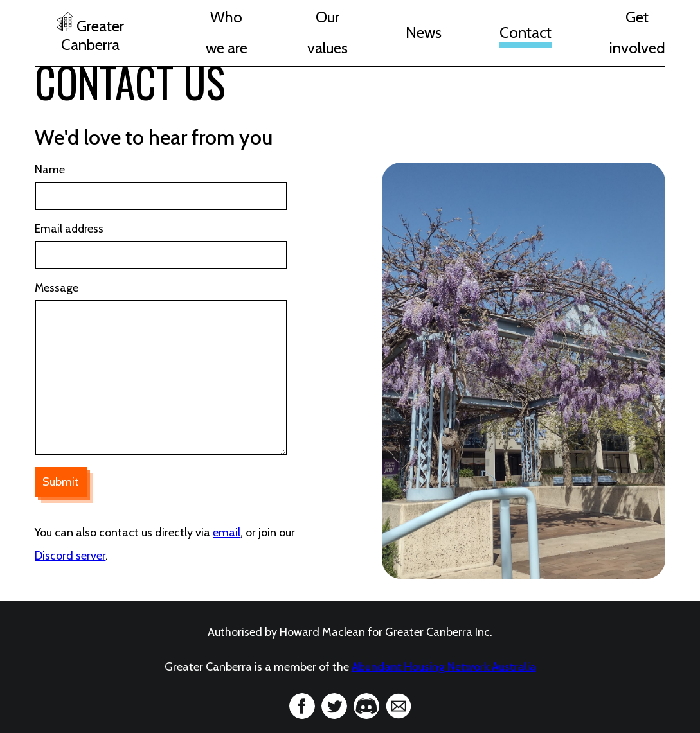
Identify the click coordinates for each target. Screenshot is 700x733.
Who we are (227, 32)
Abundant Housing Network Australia (444, 667)
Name (50, 169)
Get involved (637, 32)
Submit (61, 482)
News (424, 32)
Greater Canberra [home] (90, 33)
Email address (69, 228)
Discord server (70, 556)
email (227, 533)
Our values (328, 32)
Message (57, 287)
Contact (525, 32)
